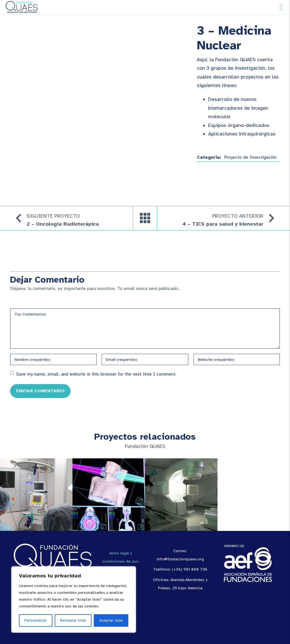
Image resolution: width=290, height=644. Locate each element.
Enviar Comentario (40, 391)
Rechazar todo (73, 620)
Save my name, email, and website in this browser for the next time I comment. (96, 374)
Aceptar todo (111, 620)
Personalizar (36, 620)
